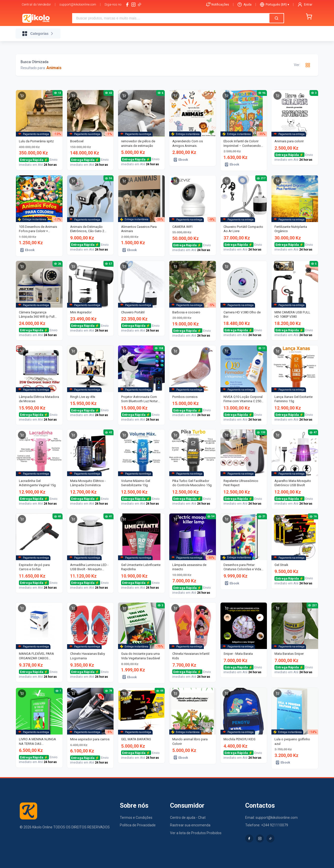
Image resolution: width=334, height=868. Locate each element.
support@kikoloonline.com (78, 4)
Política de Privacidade (138, 825)
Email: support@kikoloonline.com (271, 818)
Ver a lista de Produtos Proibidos (196, 833)
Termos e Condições (136, 818)
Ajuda (244, 5)
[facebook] (127, 5)
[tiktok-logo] (140, 5)
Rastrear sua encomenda (190, 825)
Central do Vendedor (36, 4)
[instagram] (133, 5)
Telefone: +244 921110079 (267, 825)
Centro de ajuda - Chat (188, 818)
